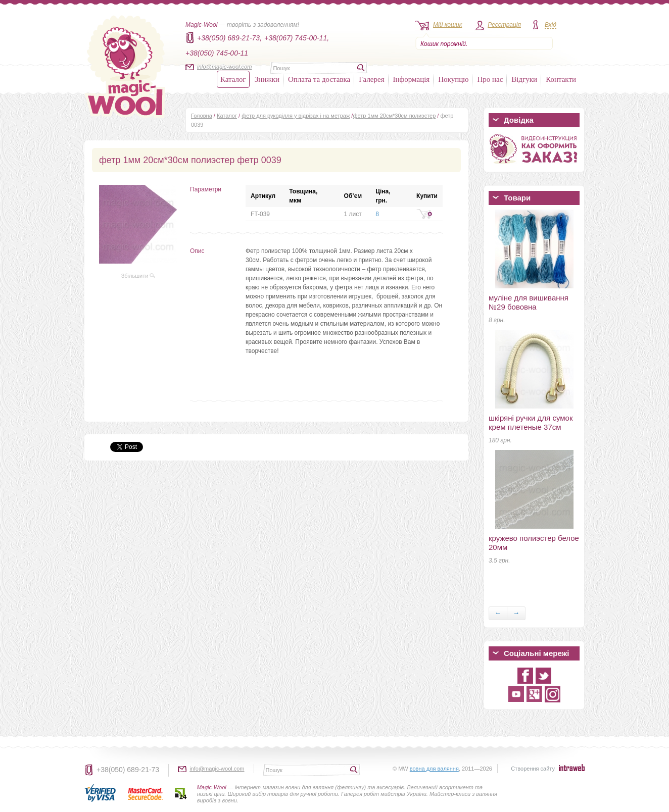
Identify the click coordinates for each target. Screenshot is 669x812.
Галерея (371, 79)
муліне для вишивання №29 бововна (529, 302)
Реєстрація (504, 25)
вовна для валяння (434, 769)
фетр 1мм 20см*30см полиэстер (394, 116)
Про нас (490, 79)
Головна (202, 116)
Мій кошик (447, 25)
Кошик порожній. (444, 44)
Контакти (561, 79)
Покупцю (453, 79)
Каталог (233, 79)
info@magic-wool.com (224, 67)
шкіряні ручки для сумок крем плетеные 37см (531, 422)
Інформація (412, 79)
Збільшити (138, 276)
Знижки (267, 79)
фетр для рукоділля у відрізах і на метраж (296, 116)
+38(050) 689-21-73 (128, 770)
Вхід (551, 25)
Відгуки (524, 79)
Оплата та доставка (319, 79)
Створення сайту (533, 769)
